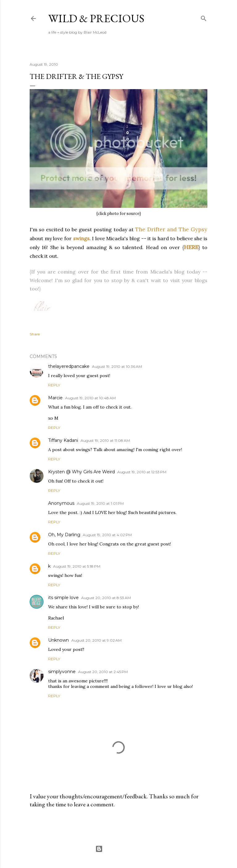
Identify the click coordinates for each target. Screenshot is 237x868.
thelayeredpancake (69, 366)
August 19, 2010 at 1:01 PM (100, 503)
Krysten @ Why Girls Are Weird (81, 472)
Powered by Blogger (118, 849)
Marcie (55, 398)
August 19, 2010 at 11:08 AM (105, 440)
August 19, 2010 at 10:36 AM (117, 366)
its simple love (63, 598)
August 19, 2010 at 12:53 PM (142, 472)
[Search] (204, 17)
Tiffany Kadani (63, 440)
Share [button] (35, 334)
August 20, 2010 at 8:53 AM (106, 598)
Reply (54, 385)
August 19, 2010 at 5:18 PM (77, 566)
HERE (191, 247)
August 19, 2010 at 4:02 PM (107, 535)
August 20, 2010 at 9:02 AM (96, 640)
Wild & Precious (96, 18)
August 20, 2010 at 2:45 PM (103, 672)
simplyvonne (62, 672)
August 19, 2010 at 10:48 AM (90, 398)
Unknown (58, 640)
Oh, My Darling (64, 535)
